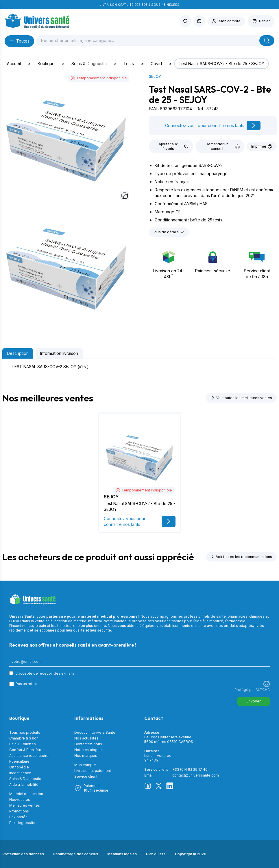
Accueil (14, 64)
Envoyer (254, 701)
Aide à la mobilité (24, 784)
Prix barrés (18, 817)
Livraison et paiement (93, 771)
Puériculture (19, 761)
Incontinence (20, 773)
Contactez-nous (88, 744)
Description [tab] (18, 353)
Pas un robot (26, 684)
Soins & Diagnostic (89, 64)
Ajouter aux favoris (174, 146)
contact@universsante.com (196, 775)
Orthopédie (19, 767)
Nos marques (86, 756)
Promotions (19, 811)
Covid (156, 64)
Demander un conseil (223, 146)
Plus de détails (169, 232)
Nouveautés (20, 800)
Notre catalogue (88, 750)
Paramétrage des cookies (76, 854)
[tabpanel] (139, 367)
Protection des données (23, 854)
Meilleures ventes (25, 805)
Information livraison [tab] (59, 353)
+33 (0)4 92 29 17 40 (190, 769)
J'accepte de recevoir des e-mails (45, 673)
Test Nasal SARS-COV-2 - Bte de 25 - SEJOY (221, 64)
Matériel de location (26, 794)
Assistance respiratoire (29, 756)
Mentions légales (122, 854)
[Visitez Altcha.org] (267, 684)
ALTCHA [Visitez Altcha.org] (263, 690)
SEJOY (155, 76)
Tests (129, 64)
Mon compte (85, 765)
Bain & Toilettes (23, 744)
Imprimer (262, 146)
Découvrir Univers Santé (95, 732)
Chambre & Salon (24, 738)
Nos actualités (86, 738)
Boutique (46, 64)
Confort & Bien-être (26, 750)
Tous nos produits (25, 732)
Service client (86, 776)
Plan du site (156, 854)
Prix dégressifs (22, 823)
